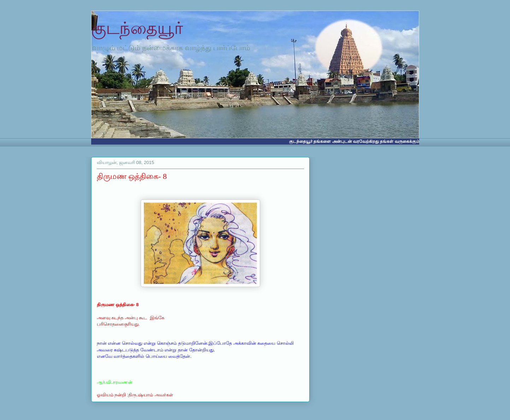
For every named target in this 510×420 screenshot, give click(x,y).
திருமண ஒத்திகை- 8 (132, 176)
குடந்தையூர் (137, 28)
